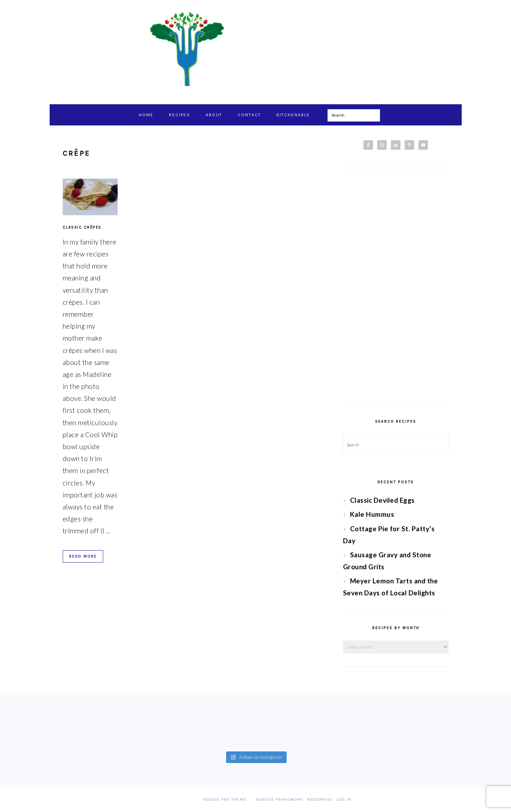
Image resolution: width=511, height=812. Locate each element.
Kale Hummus (372, 514)
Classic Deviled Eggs (382, 500)
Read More (83, 556)
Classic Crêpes (82, 227)
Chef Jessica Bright (256, 49)
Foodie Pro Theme (225, 799)
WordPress (320, 799)
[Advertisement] (396, 287)
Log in (344, 799)
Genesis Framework (279, 799)
